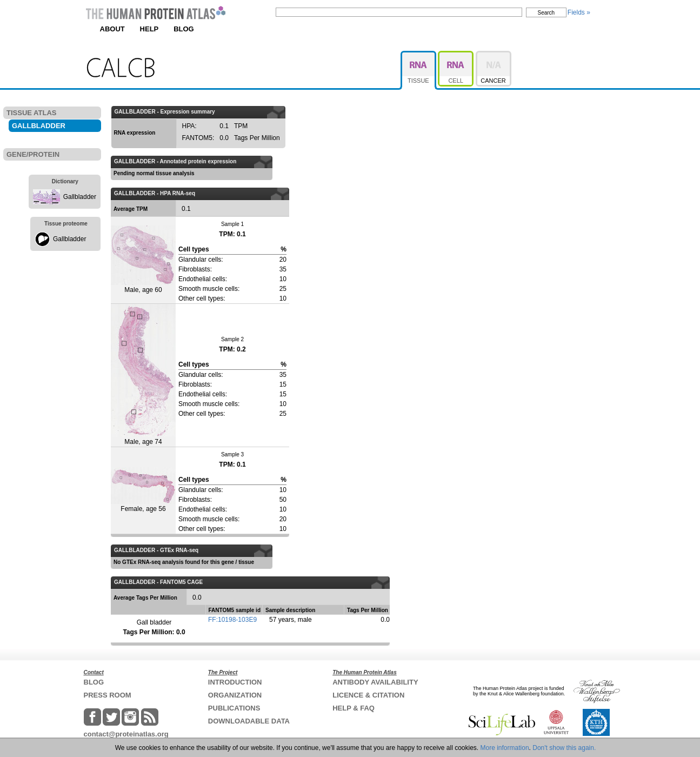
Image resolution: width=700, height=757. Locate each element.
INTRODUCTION (235, 682)
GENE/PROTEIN (33, 154)
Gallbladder (80, 197)
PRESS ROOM (108, 695)
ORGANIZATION (235, 695)
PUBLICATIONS (234, 708)
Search (546, 13)
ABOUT (112, 29)
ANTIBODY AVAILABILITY (375, 682)
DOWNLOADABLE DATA (249, 721)
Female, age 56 (143, 490)
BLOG (184, 29)
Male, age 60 (143, 260)
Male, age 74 (143, 375)
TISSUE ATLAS (31, 113)
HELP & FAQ (354, 708)
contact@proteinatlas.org (126, 734)
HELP (149, 29)
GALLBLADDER (39, 126)
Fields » (579, 12)
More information (505, 748)
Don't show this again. (564, 748)
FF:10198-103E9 (232, 620)
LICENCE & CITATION (368, 695)
